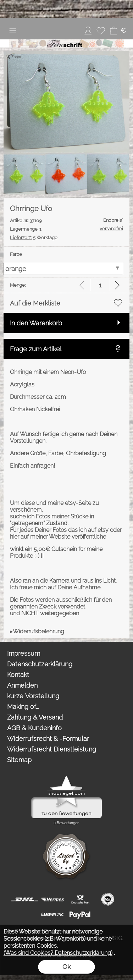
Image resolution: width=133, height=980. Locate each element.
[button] (13, 31)
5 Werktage (34, 238)
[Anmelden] (88, 31)
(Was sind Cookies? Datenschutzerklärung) (58, 953)
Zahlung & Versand (35, 717)
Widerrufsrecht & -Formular (48, 739)
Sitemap (19, 760)
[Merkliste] (101, 31)
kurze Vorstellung (33, 696)
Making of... (23, 707)
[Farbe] (63, 269)
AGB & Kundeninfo (34, 728)
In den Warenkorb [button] (36, 323)
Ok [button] (66, 967)
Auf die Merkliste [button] (35, 303)
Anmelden (22, 685)
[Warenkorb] (113, 31)
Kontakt (18, 675)
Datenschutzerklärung (40, 664)
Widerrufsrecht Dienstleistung (52, 749)
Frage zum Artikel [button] (36, 349)
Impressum (24, 653)
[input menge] (100, 285)
